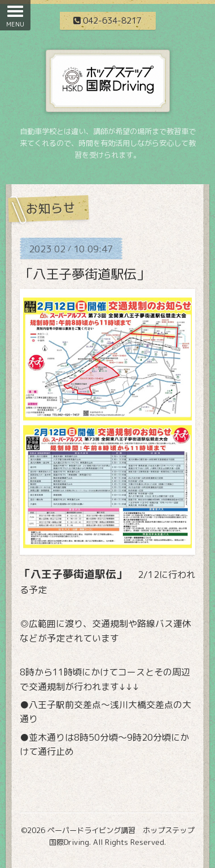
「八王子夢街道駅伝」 (85, 274)
